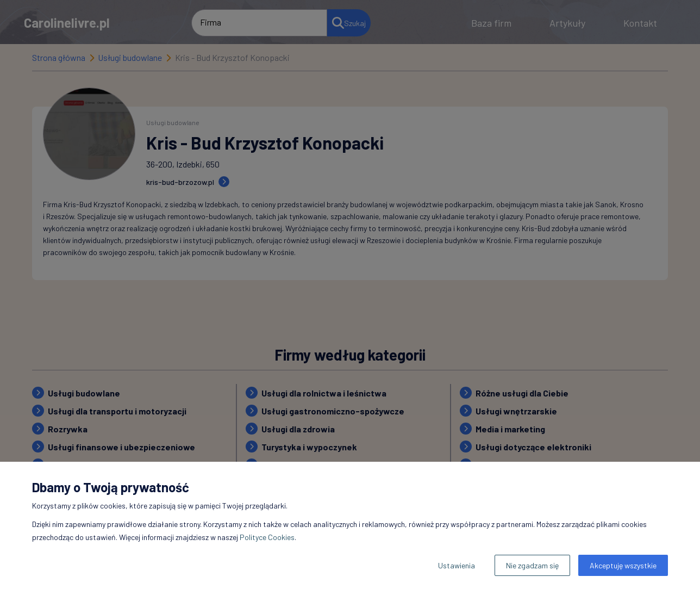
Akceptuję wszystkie (623, 565)
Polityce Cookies (267, 537)
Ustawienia (457, 565)
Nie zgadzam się (532, 565)
